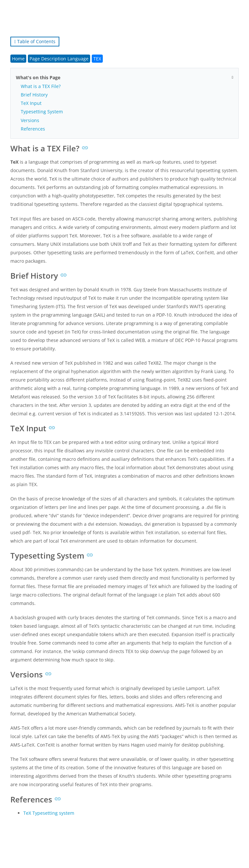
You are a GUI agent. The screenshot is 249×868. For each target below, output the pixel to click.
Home (18, 59)
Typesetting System (42, 112)
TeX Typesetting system (49, 813)
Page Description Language (59, 59)
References (33, 129)
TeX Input (31, 103)
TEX (97, 59)
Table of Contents (35, 41)
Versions (30, 120)
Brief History (34, 95)
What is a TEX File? (41, 86)
